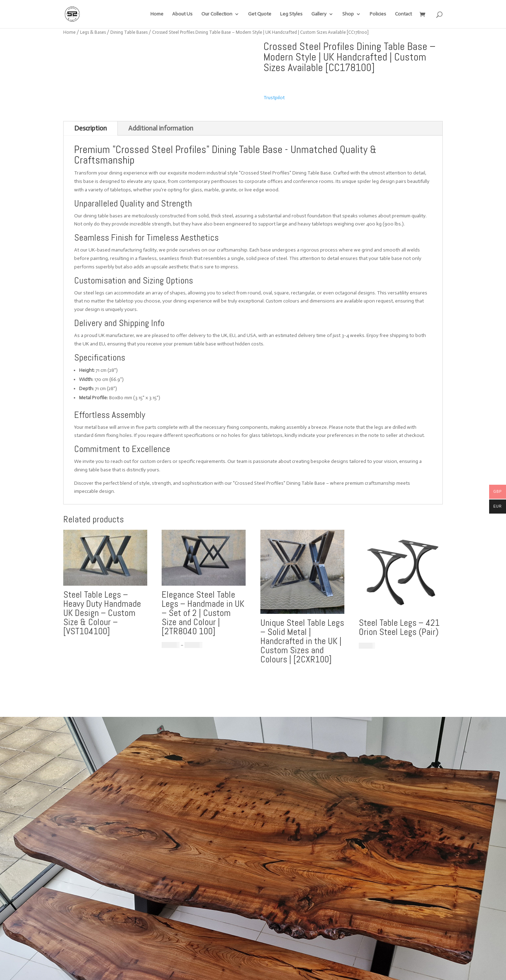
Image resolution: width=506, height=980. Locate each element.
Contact (403, 14)
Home (157, 14)
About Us (182, 14)
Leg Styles (291, 14)
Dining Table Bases (129, 32)
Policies (378, 14)
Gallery (319, 14)
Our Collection (217, 14)
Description (90, 128)
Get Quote (260, 14)
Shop (348, 14)
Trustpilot (274, 98)
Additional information (161, 128)
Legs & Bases (93, 32)
